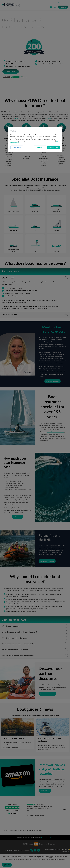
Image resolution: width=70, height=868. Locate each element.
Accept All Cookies (53, 147)
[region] (35, 140)
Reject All (40, 147)
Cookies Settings (17, 147)
